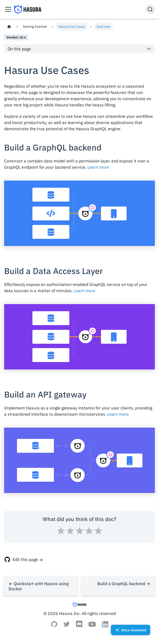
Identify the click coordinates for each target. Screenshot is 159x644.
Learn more (98, 167)
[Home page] (9, 27)
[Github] (54, 626)
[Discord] (79, 626)
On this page (19, 49)
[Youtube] (92, 625)
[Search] (150, 9)
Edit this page (25, 559)
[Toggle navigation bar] (8, 9)
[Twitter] (67, 625)
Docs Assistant (131, 632)
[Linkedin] (105, 626)
